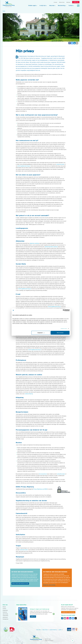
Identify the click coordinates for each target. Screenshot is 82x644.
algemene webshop (34, 243)
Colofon (60, 630)
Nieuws (4, 607)
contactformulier (60, 164)
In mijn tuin (43, 6)
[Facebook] (62, 618)
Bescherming (61, 6)
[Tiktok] (76, 618)
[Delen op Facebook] (70, 43)
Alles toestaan (60, 333)
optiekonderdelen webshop (51, 247)
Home (4, 11)
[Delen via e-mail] (77, 43)
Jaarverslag (5, 614)
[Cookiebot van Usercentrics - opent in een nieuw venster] (64, 310)
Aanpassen (41, 333)
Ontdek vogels (32, 6)
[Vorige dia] (16, 618)
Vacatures (5, 612)
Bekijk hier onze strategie (49, 585)
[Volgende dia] (54, 618)
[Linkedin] (70, 618)
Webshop (68, 2)
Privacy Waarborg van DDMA (40, 489)
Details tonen (64, 329)
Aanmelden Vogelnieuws (68, 612)
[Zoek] (78, 6)
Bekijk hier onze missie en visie (20, 584)
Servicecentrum (43, 474)
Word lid (33, 617)
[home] (9, 4)
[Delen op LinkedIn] (74, 43)
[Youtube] (65, 618)
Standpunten (5, 619)
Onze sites (39, 630)
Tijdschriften (5, 616)
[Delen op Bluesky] (72, 43)
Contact (71, 6)
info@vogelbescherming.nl (24, 166)
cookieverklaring (29, 394)
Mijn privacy (45, 630)
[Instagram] (68, 618)
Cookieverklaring (53, 630)
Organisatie (5, 610)
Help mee (52, 6)
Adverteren (5, 617)
